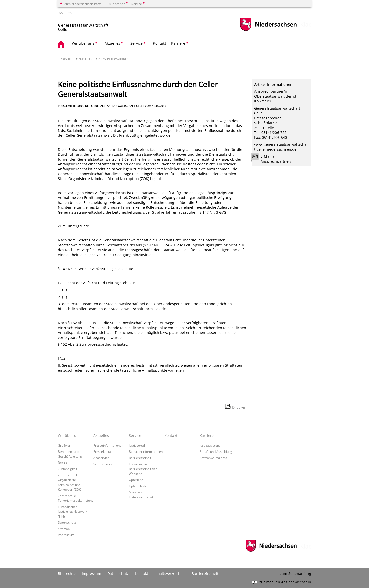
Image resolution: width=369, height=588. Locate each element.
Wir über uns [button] (83, 43)
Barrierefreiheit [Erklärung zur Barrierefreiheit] (205, 574)
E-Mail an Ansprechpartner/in (274, 159)
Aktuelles (85, 59)
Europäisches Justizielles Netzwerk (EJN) (73, 511)
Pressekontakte (104, 451)
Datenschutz (67, 522)
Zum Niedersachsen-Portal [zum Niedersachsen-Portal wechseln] (83, 4)
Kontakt (160, 43)
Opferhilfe (136, 480)
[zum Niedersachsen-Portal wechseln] (268, 30)
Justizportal (137, 445)
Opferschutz (138, 486)
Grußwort (65, 445)
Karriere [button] (178, 43)
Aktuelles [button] (112, 43)
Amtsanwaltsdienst (213, 458)
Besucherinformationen (146, 451)
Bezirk (62, 463)
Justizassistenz (210, 445)
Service (135, 435)
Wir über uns (69, 435)
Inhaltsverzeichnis (170, 574)
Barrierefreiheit (140, 458)
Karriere (207, 435)
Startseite (65, 59)
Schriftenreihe (103, 464)
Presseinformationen (114, 59)
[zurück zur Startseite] (84, 25)
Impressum (66, 535)
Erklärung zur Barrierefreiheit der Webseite (143, 469)
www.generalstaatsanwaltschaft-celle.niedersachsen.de (281, 147)
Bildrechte (67, 574)
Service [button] (137, 43)
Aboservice (101, 458)
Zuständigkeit (68, 469)
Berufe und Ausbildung (216, 451)
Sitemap (64, 529)
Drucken (239, 407)
